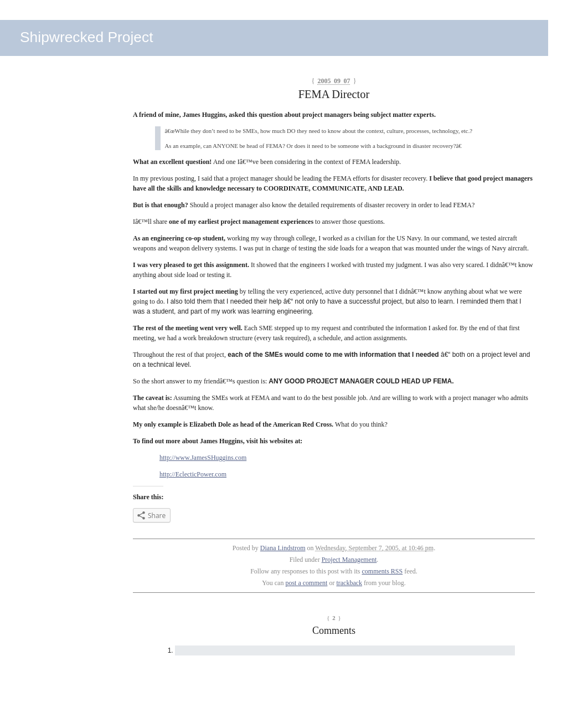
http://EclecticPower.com (193, 474)
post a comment (306, 583)
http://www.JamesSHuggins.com (203, 458)
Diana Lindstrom (283, 548)
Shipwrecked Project (87, 37)
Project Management (349, 560)
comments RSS (383, 571)
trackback (349, 583)
